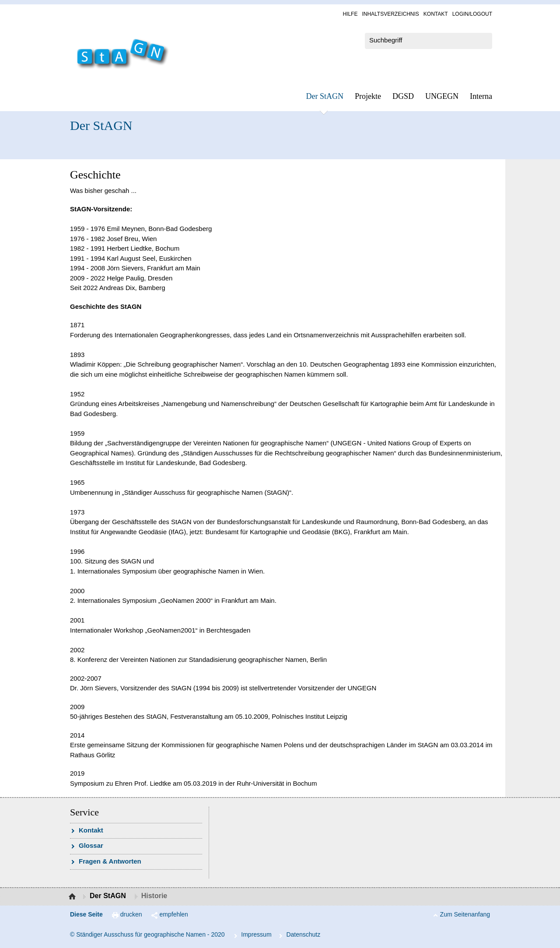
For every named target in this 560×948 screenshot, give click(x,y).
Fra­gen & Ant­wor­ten (110, 861)
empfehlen (174, 914)
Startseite (73, 897)
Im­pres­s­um (256, 934)
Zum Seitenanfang (465, 914)
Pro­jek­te (368, 96)
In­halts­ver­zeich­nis (390, 14)
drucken (131, 914)
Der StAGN (325, 96)
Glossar (91, 845)
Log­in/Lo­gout (472, 14)
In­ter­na (481, 96)
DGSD (403, 96)
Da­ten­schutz (303, 934)
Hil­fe (350, 14)
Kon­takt (436, 14)
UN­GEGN (442, 96)
